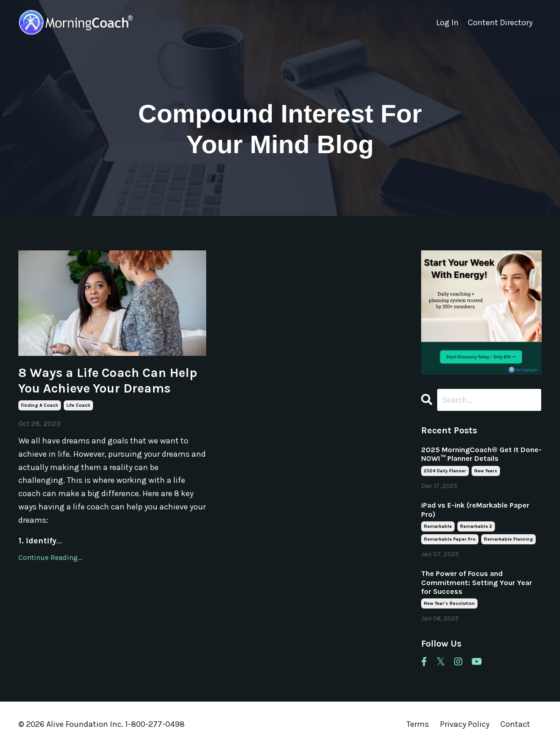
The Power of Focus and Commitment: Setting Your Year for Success (477, 582)
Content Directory (500, 22)
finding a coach (40, 405)
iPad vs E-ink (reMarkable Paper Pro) (475, 509)
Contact (515, 724)
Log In (447, 22)
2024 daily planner (445, 471)
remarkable (438, 526)
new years (486, 471)
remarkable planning (508, 539)
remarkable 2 (476, 526)
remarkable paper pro (450, 539)
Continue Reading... (50, 557)
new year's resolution (449, 603)
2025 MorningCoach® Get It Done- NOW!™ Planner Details (481, 454)
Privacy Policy (466, 724)
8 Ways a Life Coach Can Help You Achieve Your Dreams (108, 380)
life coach (78, 405)
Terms (418, 724)
